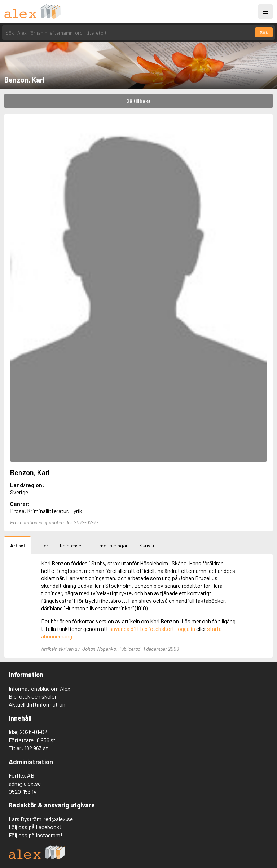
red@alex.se (58, 819)
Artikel (17, 545)
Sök (264, 32)
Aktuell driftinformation (37, 704)
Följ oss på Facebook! (35, 827)
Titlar (42, 545)
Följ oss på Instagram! (36, 835)
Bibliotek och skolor (33, 696)
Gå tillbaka (138, 101)
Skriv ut (148, 545)
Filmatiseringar (111, 545)
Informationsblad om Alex (39, 688)
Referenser (71, 545)
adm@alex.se (25, 784)
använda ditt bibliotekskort (142, 629)
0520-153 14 (23, 791)
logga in (186, 629)
